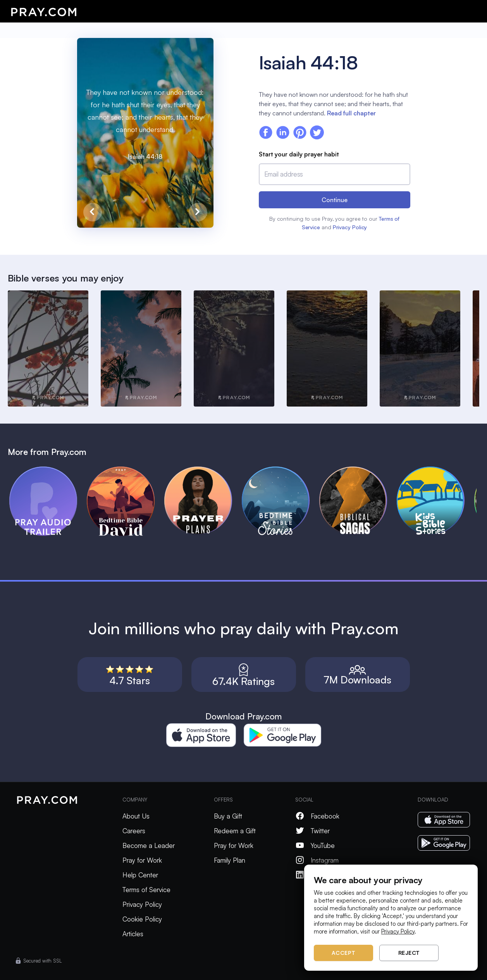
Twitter (312, 831)
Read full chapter (351, 113)
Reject (409, 953)
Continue (335, 200)
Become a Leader (149, 845)
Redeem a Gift (235, 831)
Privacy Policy (350, 227)
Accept (344, 953)
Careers (134, 831)
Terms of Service (146, 890)
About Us (136, 816)
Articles (133, 934)
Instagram (317, 860)
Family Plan (230, 860)
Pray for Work (142, 860)
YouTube (315, 845)
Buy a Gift (228, 816)
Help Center (140, 875)
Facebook (317, 816)
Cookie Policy (142, 919)
